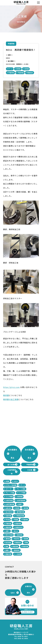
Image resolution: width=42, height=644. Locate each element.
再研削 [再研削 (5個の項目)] (18, 508)
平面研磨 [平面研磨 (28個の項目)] (8, 523)
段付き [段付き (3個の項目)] (16, 531)
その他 (30, 470)
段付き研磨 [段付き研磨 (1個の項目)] (9, 535)
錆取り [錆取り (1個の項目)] (8, 550)
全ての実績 (12, 464)
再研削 (19, 69)
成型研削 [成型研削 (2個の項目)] (18, 523)
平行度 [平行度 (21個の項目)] (8, 520)
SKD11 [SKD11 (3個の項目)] (16, 481)
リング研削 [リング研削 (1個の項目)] (22, 493)
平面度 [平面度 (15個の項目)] (16, 520)
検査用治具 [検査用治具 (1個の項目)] (19, 527)
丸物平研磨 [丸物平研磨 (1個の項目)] (9, 500)
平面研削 (11, 44)
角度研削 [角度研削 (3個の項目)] (15, 546)
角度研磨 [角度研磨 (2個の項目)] (25, 546)
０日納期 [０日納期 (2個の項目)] (18, 554)
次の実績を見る (30, 454)
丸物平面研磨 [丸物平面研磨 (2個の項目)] (10, 504)
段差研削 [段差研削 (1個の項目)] (20, 535)
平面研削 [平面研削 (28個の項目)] (25, 520)
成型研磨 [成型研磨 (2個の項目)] (8, 527)
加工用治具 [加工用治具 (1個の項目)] (9, 512)
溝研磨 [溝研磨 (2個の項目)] (8, 539)
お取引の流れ (28, 589)
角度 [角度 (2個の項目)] (7, 546)
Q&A (13, 593)
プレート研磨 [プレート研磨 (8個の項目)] (10, 493)
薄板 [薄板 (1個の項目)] (27, 543)
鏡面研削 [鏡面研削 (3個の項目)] (17, 550)
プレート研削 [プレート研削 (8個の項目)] (21, 489)
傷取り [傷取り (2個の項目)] (20, 504)
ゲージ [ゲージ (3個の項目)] (23, 485)
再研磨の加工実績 (11, 399)
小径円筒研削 (12, 472)
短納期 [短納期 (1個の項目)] (26, 539)
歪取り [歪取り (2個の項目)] (8, 531)
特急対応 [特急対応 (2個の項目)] (17, 539)
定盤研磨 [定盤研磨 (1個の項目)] (8, 516)
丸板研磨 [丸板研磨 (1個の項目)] (20, 497)
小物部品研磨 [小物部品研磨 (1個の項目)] (20, 516)
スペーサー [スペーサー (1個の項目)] (9, 489)
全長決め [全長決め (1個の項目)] (8, 508)
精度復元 (30, 73)
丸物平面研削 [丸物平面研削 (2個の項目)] (21, 500)
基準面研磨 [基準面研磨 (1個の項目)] (20, 512)
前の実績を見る (12, 454)
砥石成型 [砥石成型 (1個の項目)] (8, 543)
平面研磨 (21, 73)
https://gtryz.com (11, 387)
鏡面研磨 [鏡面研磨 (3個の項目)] (8, 554)
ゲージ (10, 69)
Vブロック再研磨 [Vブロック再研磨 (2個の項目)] (11, 485)
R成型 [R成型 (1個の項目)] (7, 481)
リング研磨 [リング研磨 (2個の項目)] (9, 497)
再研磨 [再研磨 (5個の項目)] (26, 508)
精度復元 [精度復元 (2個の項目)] (18, 543)
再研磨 (27, 69)
